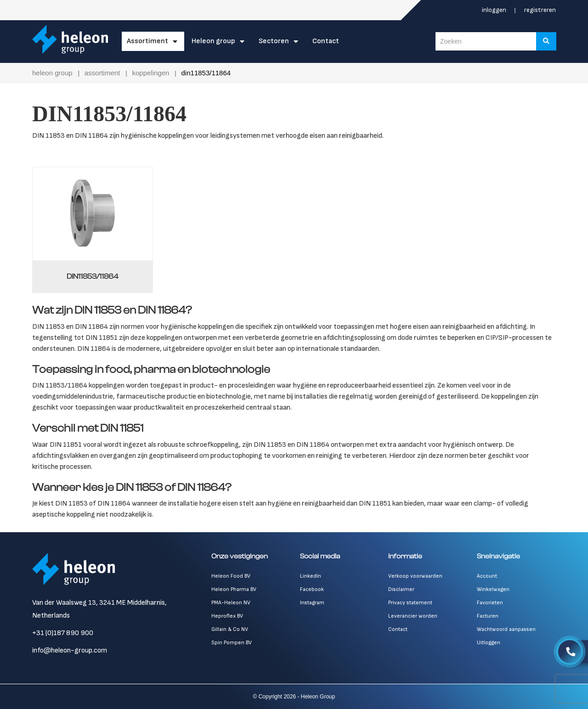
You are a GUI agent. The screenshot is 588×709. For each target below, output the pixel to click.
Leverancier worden (413, 616)
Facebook (312, 589)
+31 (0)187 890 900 (63, 633)
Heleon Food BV (231, 576)
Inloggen (495, 10)
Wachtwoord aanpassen (506, 629)
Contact (326, 41)
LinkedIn (311, 576)
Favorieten (490, 603)
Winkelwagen (493, 589)
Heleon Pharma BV (234, 589)
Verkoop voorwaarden (415, 576)
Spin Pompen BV (232, 643)
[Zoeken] (546, 41)
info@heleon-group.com (70, 650)
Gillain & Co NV (230, 629)
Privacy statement (410, 603)
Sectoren (274, 41)
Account (487, 576)
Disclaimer (401, 589)
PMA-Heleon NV (231, 603)
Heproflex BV (227, 616)
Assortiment (147, 41)
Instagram (312, 603)
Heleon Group (213, 41)
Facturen (488, 616)
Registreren (540, 10)
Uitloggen (489, 643)
